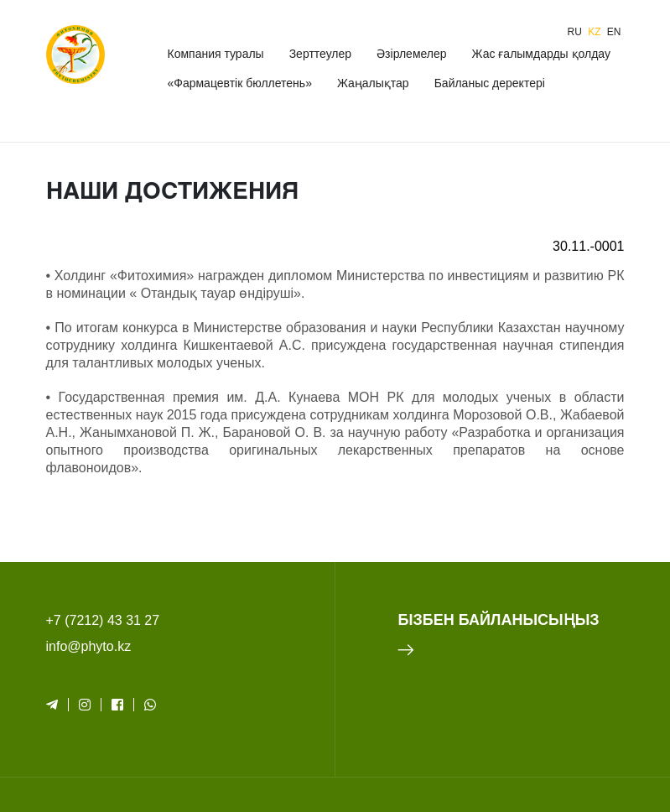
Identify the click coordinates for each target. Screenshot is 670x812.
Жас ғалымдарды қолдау (541, 54)
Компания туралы (215, 54)
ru (576, 32)
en (614, 32)
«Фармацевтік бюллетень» (239, 83)
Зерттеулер (320, 54)
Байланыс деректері (490, 83)
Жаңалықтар (373, 83)
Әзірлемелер (411, 54)
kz (596, 32)
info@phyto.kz (89, 646)
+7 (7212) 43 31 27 (103, 620)
